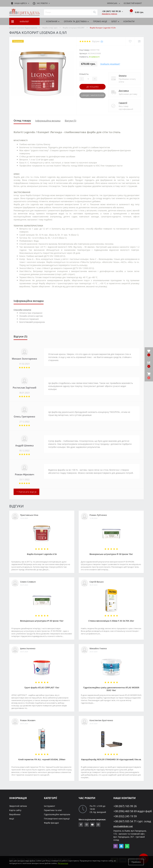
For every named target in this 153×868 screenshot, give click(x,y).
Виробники (15, 814)
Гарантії (123, 103)
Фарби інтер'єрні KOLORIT (74, 28)
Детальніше (63, 863)
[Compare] (139, 41)
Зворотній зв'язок (18, 806)
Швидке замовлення (93, 95)
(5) (102, 41)
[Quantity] (88, 79)
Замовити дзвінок (109, 14)
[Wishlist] (130, 41)
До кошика (92, 87)
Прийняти (136, 862)
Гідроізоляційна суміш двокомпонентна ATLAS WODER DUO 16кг (111, 689)
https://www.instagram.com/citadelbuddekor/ (98, 825)
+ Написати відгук (26, 492)
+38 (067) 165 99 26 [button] (125, 806)
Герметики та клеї (53, 810)
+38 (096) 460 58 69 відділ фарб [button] (129, 811)
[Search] (94, 12)
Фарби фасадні (51, 823)
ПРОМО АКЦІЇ (100, 21)
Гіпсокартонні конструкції (57, 819)
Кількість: (84, 74)
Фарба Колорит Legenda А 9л (42, 554)
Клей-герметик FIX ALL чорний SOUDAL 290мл (42, 759)
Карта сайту (15, 810)
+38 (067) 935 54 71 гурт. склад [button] (129, 821)
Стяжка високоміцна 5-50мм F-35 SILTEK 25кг (111, 621)
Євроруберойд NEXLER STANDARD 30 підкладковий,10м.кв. (111, 759)
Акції (12, 819)
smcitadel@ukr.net (123, 826)
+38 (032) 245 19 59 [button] (125, 816)
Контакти (129, 21)
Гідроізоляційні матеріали (57, 814)
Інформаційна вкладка (48, 121)
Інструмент (50, 806)
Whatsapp (127, 846)
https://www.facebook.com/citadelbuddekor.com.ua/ (81, 825)
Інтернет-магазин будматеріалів (23, 28)
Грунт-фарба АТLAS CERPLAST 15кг (42, 687)
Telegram (121, 846)
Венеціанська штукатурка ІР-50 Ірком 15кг (111, 554)
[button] (149, 376)
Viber (116, 846)
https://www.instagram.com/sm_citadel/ (87, 825)
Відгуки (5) (70, 121)
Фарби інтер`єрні (50, 28)
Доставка (124, 91)
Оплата (123, 76)
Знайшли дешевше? (110, 64)
